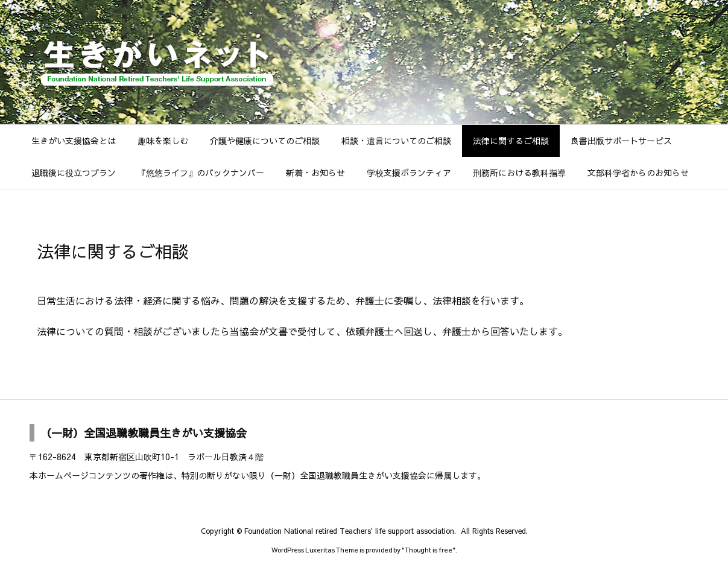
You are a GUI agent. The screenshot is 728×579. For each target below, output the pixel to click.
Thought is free (429, 550)
